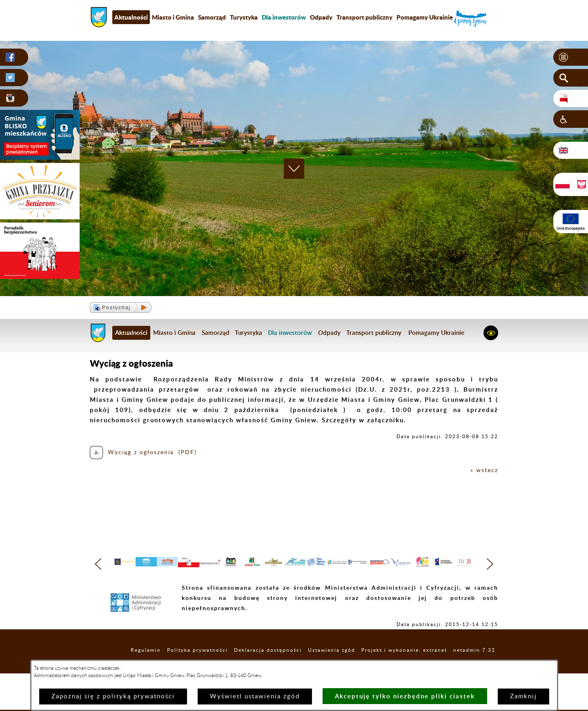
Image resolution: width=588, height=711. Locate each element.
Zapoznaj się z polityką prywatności (113, 697)
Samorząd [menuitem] (212, 17)
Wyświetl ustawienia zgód (255, 697)
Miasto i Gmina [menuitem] (173, 17)
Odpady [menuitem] (321, 17)
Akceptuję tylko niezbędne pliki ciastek (405, 696)
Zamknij (523, 697)
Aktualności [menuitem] (131, 17)
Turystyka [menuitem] (244, 17)
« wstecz (484, 470)
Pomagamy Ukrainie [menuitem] (425, 17)
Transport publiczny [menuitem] (364, 17)
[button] (571, 58)
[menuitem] (284, 17)
